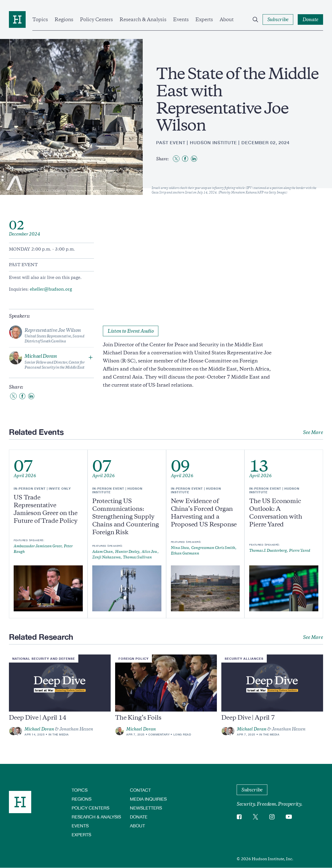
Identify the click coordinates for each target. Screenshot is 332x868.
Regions (64, 19)
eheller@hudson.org (51, 289)
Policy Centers (96, 19)
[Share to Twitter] (176, 159)
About (227, 19)
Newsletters (146, 808)
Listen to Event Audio (131, 331)
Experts (204, 19)
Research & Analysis (143, 19)
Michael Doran (39, 729)
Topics (40, 19)
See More (313, 432)
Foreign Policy (134, 659)
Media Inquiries (148, 799)
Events (181, 19)
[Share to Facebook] (185, 159)
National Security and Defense (44, 659)
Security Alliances (244, 659)
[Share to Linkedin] (194, 159)
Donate (139, 817)
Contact (140, 790)
